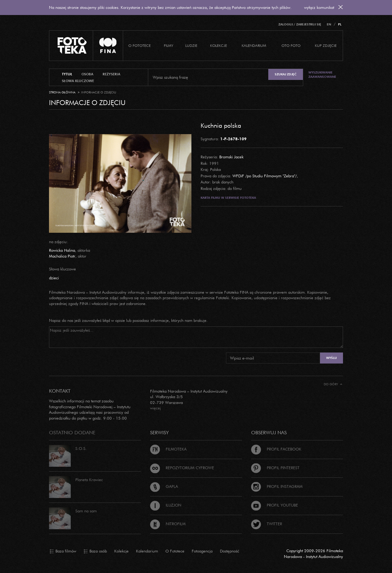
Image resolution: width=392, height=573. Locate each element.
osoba (87, 74)
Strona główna (62, 92)
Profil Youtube (275, 505)
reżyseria (111, 74)
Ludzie (191, 45)
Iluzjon (166, 505)
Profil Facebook (276, 449)
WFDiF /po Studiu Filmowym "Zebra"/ (265, 176)
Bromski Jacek (231, 157)
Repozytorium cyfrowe (182, 468)
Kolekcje (219, 45)
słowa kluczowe (78, 81)
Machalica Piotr (62, 256)
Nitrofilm (168, 524)
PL (340, 24)
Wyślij (331, 358)
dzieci (54, 278)
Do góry (333, 384)
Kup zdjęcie (326, 45)
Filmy (169, 45)
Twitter (267, 524)
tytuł (67, 74)
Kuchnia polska (221, 125)
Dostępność (230, 551)
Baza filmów (63, 551)
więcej (155, 408)
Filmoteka (168, 449)
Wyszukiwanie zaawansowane (322, 75)
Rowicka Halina (62, 250)
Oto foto (291, 45)
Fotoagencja (202, 551)
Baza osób (95, 551)
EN (329, 24)
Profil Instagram (277, 486)
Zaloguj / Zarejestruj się (300, 24)
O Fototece (139, 45)
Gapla (164, 486)
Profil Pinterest (275, 468)
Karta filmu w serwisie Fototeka (228, 198)
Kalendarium (254, 45)
